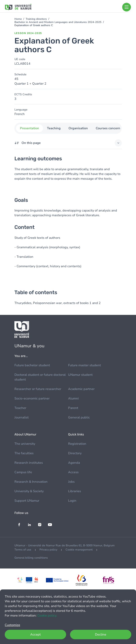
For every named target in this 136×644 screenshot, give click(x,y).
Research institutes (29, 463)
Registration (77, 444)
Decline (101, 635)
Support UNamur (27, 501)
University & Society (29, 491)
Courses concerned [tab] (110, 128)
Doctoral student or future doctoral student (40, 377)
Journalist (22, 417)
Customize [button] (12, 625)
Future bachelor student (32, 365)
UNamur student (80, 375)
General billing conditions (31, 558)
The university (25, 444)
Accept (35, 635)
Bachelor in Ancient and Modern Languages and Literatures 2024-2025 (58, 22)
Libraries (75, 491)
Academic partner (81, 389)
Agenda (74, 463)
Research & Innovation (31, 482)
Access (73, 472)
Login (72, 501)
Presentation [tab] (30, 128)
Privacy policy (48, 550)
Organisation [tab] (78, 128)
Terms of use (23, 550)
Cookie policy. (47, 616)
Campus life (23, 472)
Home (18, 19)
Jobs (71, 482)
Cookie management (79, 550)
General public (79, 417)
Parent (73, 408)
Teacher (20, 408)
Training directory (36, 19)
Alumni (73, 398)
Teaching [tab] (54, 128)
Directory (75, 453)
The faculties (24, 453)
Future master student (84, 365)
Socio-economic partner (32, 398)
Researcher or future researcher (38, 389)
